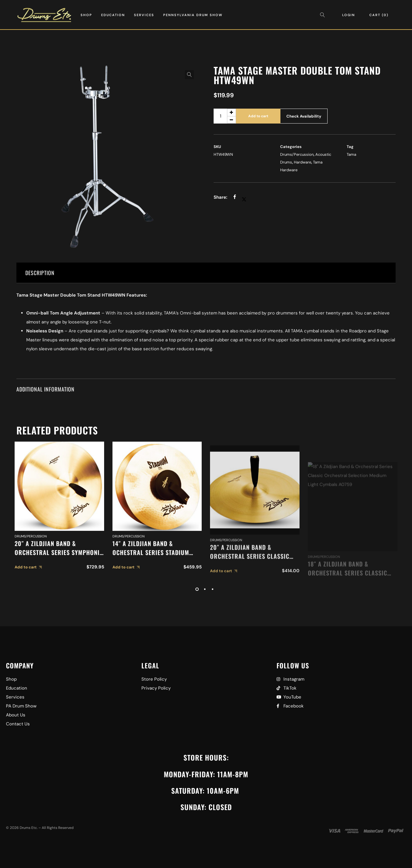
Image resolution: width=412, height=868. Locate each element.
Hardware (303, 162)
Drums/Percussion (297, 154)
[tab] (206, 273)
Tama (351, 154)
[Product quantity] (225, 116)
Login (349, 15)
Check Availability (304, 116)
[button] (189, 75)
